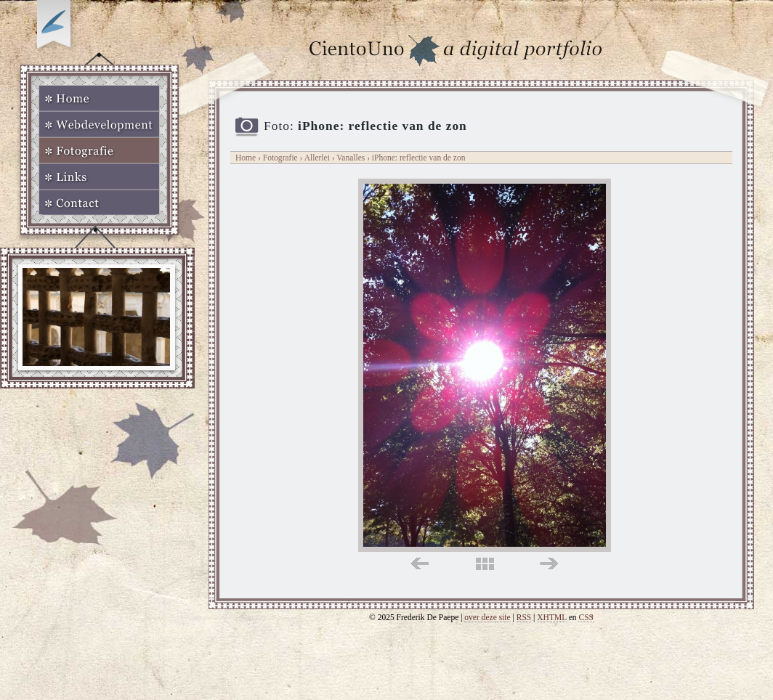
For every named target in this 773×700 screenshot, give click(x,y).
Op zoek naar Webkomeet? (56, 27)
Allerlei (317, 158)
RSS (524, 617)
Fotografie (99, 150)
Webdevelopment (99, 124)
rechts (549, 564)
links (420, 564)
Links (99, 176)
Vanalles (352, 158)
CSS (586, 617)
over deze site (487, 617)
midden (485, 564)
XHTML (552, 617)
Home (99, 98)
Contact (99, 203)
